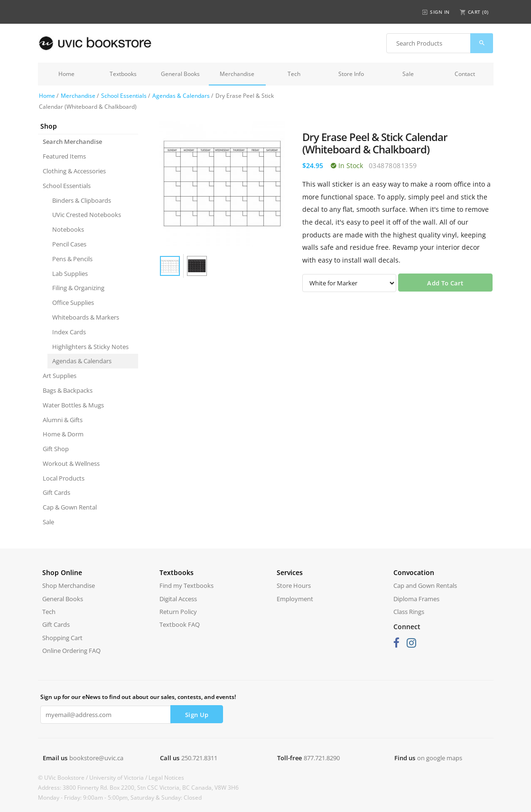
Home (66, 74)
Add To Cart (445, 283)
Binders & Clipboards (82, 200)
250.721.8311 (199, 758)
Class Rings (409, 612)
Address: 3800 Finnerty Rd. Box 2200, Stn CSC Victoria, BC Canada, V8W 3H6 (138, 788)
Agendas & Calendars (181, 96)
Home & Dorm (63, 434)
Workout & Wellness (71, 463)
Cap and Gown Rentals (425, 585)
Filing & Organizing (78, 288)
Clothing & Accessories (74, 171)
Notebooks (68, 229)
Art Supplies (60, 376)
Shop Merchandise (69, 585)
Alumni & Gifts (63, 420)
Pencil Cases (69, 244)
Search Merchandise (72, 142)
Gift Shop (56, 449)
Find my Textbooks (186, 585)
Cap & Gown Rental (70, 507)
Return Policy (178, 612)
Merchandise (237, 74)
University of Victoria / (119, 778)
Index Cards (69, 332)
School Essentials (124, 96)
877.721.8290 (322, 758)
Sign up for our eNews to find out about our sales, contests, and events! (138, 697)
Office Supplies (73, 302)
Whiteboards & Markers (86, 317)
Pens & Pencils (72, 259)
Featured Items (64, 156)
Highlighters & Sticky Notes (90, 347)
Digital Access (178, 599)
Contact (465, 74)
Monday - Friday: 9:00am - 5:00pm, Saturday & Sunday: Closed (120, 798)
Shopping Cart (62, 638)
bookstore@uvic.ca (96, 758)
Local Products (64, 478)
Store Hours (294, 585)
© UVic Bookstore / (64, 778)
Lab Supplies (70, 274)
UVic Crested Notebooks (87, 215)
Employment (295, 599)
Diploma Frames (416, 599)
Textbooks (123, 74)
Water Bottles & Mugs (73, 405)
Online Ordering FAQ (71, 651)
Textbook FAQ (180, 624)
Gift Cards (56, 492)
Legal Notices (166, 778)
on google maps (440, 758)
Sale (408, 74)
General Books (180, 74)
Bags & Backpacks (68, 390)
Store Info (351, 74)
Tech (294, 74)
